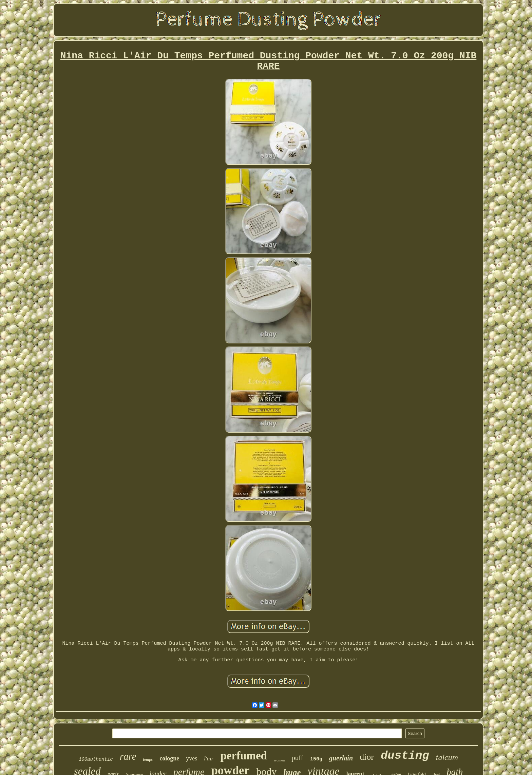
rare (128, 756)
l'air (209, 759)
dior (367, 757)
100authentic (96, 759)
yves (192, 758)
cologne (169, 758)
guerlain (341, 758)
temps (148, 759)
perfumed (243, 756)
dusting (405, 756)
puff (297, 758)
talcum (447, 757)
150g (316, 759)
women (279, 760)
